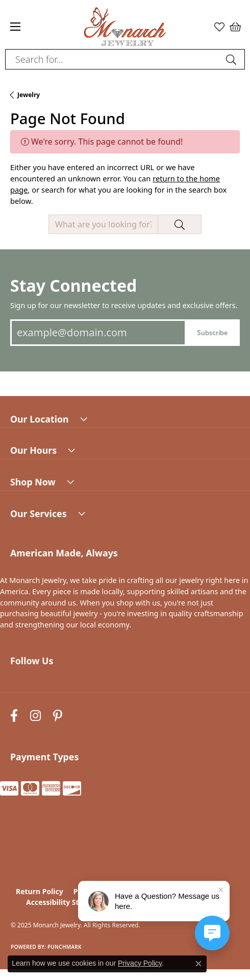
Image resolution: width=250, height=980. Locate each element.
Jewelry (29, 95)
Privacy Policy (140, 963)
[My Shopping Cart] (235, 27)
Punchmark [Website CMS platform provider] (65, 947)
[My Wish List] (219, 27)
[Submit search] (233, 59)
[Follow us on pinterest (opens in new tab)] (58, 716)
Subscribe (212, 332)
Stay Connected (73, 285)
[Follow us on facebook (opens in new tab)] (14, 716)
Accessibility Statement (68, 902)
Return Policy (40, 891)
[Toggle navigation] (15, 27)
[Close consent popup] (198, 964)
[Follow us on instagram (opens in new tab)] (35, 716)
